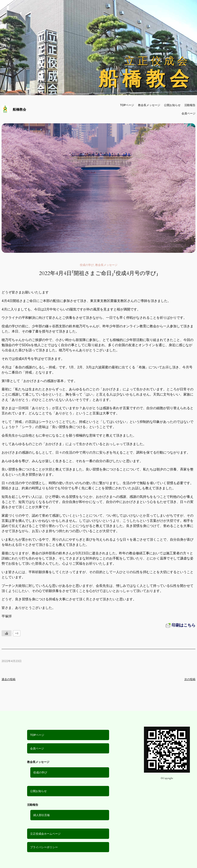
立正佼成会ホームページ (45, 834)
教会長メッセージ (149, 105)
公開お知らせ (38, 791)
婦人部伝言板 (42, 815)
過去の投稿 (9, 679)
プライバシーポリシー (44, 847)
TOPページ (37, 735)
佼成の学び (87, 265)
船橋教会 (19, 109)
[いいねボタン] (7, 633)
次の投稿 (190, 679)
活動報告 (190, 105)
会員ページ (37, 748)
